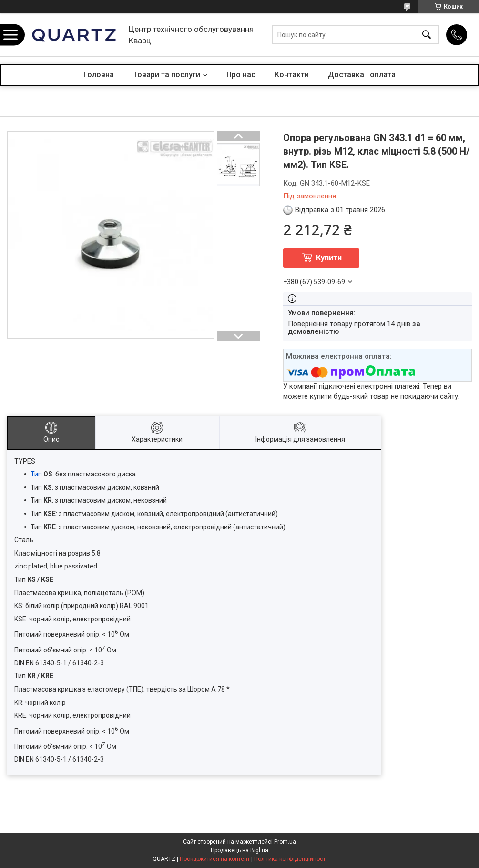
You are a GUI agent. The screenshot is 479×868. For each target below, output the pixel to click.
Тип (36, 474)
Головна (99, 75)
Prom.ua (285, 842)
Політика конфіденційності (290, 859)
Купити (329, 258)
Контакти (292, 75)
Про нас (241, 75)
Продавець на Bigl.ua (239, 850)
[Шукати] (427, 35)
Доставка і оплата (362, 75)
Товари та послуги (167, 75)
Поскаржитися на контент (215, 859)
